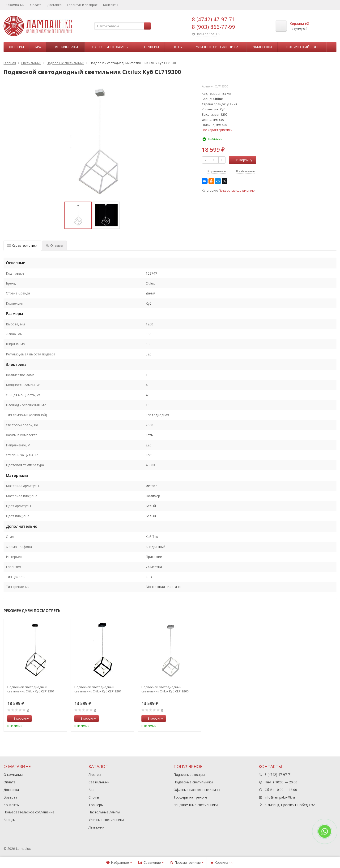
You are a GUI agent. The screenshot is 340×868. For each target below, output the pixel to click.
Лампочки (262, 47)
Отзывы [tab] (54, 245)
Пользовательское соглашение (29, 812)
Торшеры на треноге (190, 797)
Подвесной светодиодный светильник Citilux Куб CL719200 (165, 689)
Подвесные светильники (237, 191)
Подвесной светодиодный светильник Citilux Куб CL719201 (98, 689)
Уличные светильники (217, 47)
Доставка (54, 5)
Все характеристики (217, 130)
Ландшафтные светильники (196, 805)
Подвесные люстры (189, 775)
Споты (176, 47)
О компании (15, 5)
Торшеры (150, 47)
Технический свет (302, 47)
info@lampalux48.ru (280, 797)
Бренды (10, 820)
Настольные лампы (110, 47)
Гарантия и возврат (82, 5)
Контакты (111, 5)
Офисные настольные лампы (197, 790)
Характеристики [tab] (22, 245)
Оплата (36, 5)
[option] (78, 215)
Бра (38, 47)
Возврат (10, 797)
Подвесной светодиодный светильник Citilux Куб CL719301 (31, 689)
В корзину (242, 160)
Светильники (65, 47)
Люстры (16, 47)
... (331, 47)
